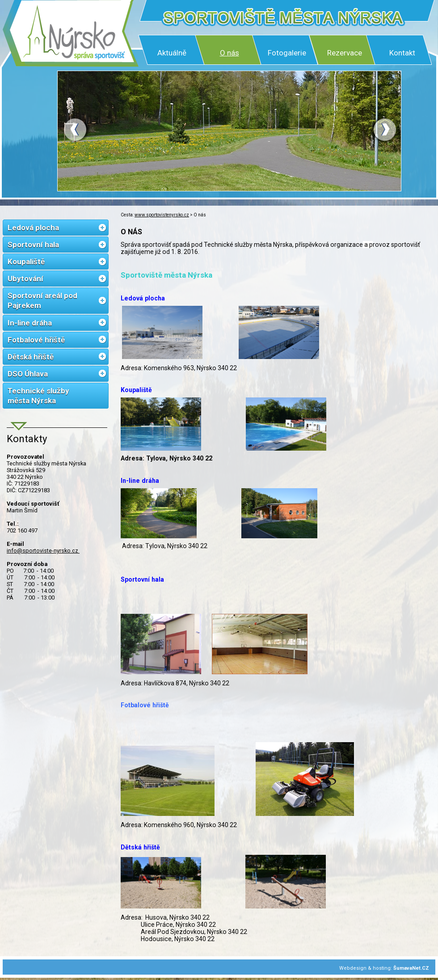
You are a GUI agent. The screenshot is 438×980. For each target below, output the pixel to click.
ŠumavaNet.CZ (411, 968)
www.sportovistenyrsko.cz (162, 215)
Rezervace (345, 53)
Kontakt (402, 53)
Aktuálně (172, 53)
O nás (230, 53)
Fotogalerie (287, 53)
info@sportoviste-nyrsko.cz (43, 551)
